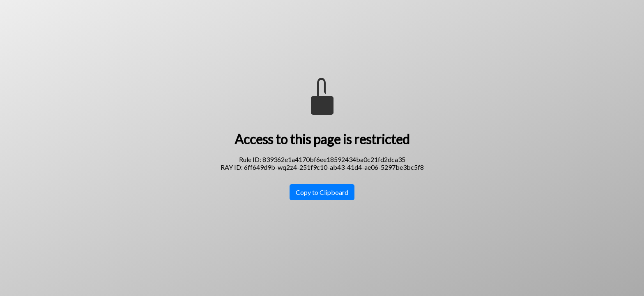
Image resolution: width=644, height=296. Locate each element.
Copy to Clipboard (322, 192)
